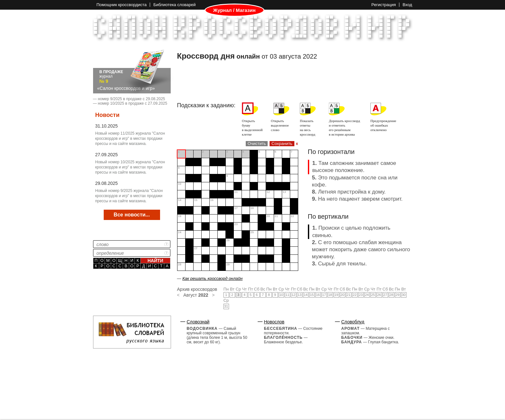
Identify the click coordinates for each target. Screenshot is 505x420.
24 (367, 295)
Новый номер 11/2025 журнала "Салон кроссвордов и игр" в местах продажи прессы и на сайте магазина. (130, 138)
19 (336, 295)
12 (293, 295)
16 (318, 295)
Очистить (257, 143)
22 (355, 295)
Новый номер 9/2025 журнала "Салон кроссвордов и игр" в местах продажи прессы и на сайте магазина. (129, 196)
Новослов (274, 322)
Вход (407, 5)
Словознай (198, 322)
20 (342, 295)
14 (306, 295)
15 (312, 295)
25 (373, 295)
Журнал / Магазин (234, 10)
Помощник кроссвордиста (122, 5)
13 (300, 295)
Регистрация (384, 5)
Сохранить (282, 143)
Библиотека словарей (174, 5)
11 (287, 295)
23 (361, 295)
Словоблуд (353, 322)
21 (348, 295)
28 (391, 295)
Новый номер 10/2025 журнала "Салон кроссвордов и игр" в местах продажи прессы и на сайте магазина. (130, 167)
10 (281, 295)
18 (330, 295)
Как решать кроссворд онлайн (212, 278)
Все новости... (132, 215)
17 (324, 295)
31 (226, 306)
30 (404, 295)
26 (379, 295)
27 (385, 295)
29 (397, 295)
